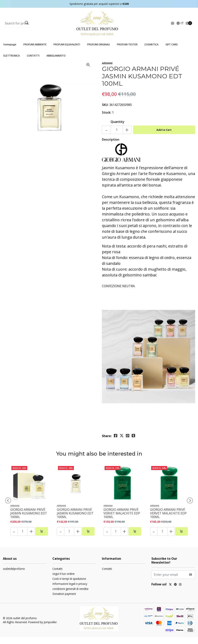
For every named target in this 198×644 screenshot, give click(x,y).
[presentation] (10, 507)
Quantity (117, 129)
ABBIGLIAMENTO (56, 62)
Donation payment (64, 601)
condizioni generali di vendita (70, 596)
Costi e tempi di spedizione (69, 586)
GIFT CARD (172, 51)
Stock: (107, 119)
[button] (180, 27)
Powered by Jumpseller (42, 629)
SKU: (105, 112)
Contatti (57, 576)
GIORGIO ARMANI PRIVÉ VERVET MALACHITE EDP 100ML (122, 520)
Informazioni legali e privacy (70, 591)
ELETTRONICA (12, 62)
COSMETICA (151, 51)
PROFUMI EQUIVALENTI (67, 51)
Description (111, 146)
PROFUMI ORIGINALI (99, 51)
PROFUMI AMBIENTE (35, 51)
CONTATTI (33, 62)
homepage (10, 51)
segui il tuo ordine (64, 581)
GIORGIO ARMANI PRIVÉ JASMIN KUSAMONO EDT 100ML (29, 520)
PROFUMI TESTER (127, 51)
